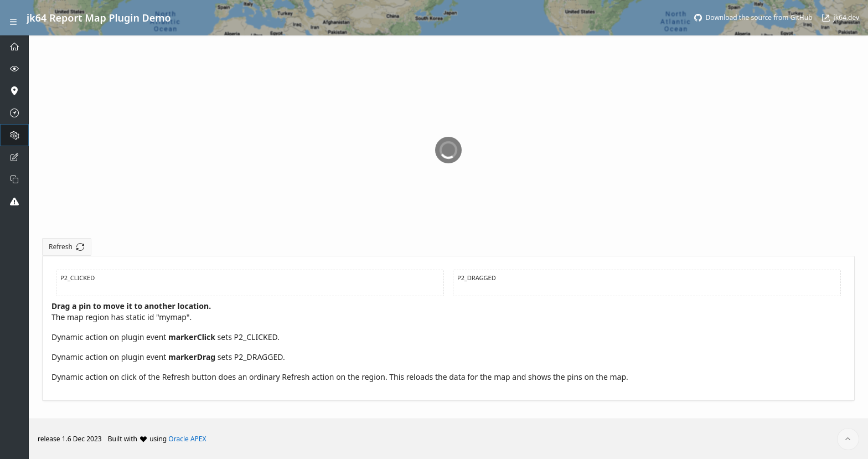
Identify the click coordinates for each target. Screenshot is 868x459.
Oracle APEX (187, 439)
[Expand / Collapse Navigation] (13, 18)
